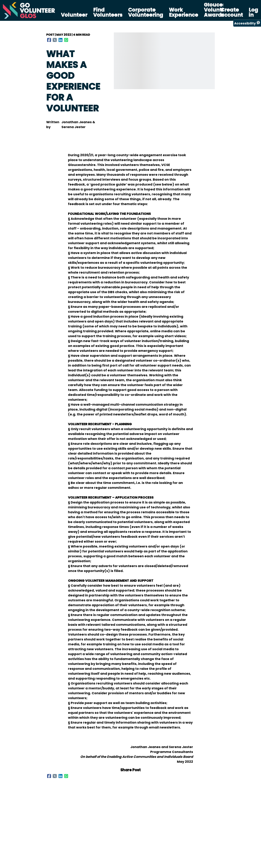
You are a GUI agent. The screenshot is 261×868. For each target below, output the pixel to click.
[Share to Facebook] (49, 40)
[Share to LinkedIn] (61, 40)
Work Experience (184, 13)
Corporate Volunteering (146, 13)
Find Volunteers (108, 13)
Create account (232, 13)
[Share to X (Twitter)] (55, 40)
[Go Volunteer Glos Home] (29, 10)
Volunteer (74, 15)
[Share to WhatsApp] (66, 40)
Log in (253, 13)
